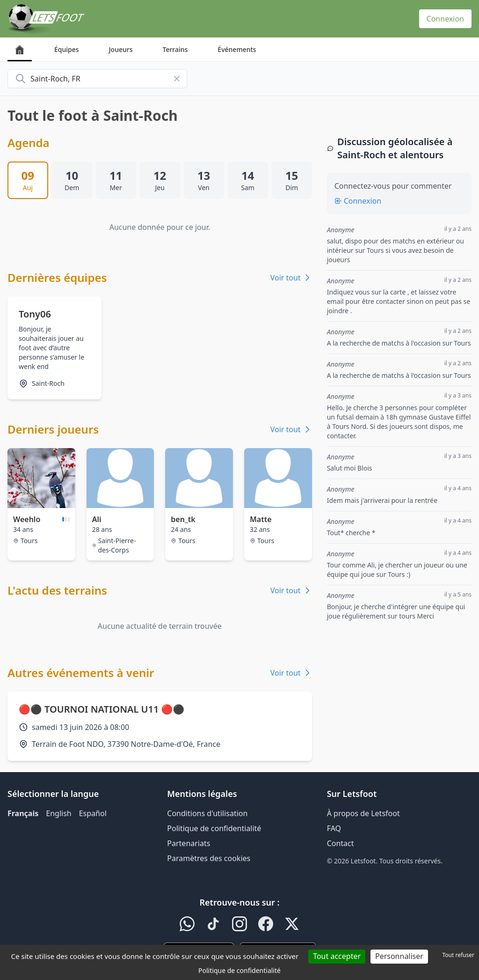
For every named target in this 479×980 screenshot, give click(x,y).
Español (93, 813)
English (58, 813)
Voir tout (291, 278)
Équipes (67, 49)
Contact (341, 843)
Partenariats (189, 843)
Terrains (175, 49)
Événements (237, 49)
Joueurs (121, 49)
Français (23, 813)
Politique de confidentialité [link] (239, 970)
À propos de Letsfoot (363, 813)
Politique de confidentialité (214, 828)
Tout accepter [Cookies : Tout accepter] (337, 956)
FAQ (334, 828)
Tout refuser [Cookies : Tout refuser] (458, 955)
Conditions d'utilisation (207, 813)
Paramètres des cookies (209, 858)
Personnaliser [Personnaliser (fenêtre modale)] (399, 956)
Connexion (445, 19)
